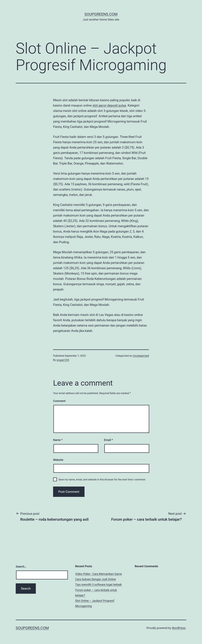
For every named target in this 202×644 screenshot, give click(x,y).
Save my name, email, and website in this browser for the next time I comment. (102, 480)
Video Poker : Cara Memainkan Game (99, 574)
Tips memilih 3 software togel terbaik (99, 585)
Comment (59, 401)
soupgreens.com (101, 14)
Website (58, 460)
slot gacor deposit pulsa (109, 105)
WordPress (179, 628)
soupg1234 (63, 360)
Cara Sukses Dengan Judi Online (96, 579)
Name (58, 440)
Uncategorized (141, 356)
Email (108, 440)
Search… (21, 567)
